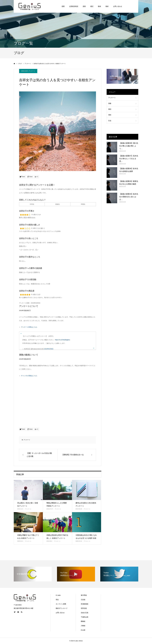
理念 (57, 600)
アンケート (32, 71)
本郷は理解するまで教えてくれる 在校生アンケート (28, 537)
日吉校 (83, 600)
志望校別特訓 (74, 6)
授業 (63, 6)
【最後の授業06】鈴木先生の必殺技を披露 (129, 170)
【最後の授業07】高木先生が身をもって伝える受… (129, 159)
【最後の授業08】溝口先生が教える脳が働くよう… (129, 146)
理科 (110, 115)
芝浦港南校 (85, 604)
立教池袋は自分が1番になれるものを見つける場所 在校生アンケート (86, 538)
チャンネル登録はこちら (29, 376)
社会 (110, 121)
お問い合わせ (118, 6)
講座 (84, 6)
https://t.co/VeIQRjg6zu (62, 340)
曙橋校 (83, 621)
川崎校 (83, 626)
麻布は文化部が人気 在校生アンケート (86, 504)
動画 (99, 6)
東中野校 (84, 595)
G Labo (58, 595)
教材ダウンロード (62, 608)
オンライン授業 (61, 604)
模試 (92, 6)
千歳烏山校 (85, 617)
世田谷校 (84, 608)
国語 (110, 109)
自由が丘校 (85, 613)
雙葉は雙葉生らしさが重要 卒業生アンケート (57, 504)
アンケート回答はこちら (29, 327)
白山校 (83, 630)
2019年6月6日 (49, 349)
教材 (107, 6)
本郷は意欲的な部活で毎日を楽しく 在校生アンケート (57, 537)
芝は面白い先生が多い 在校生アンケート (28, 504)
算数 (110, 103)
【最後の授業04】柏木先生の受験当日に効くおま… (129, 197)
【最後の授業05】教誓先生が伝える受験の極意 (129, 183)
